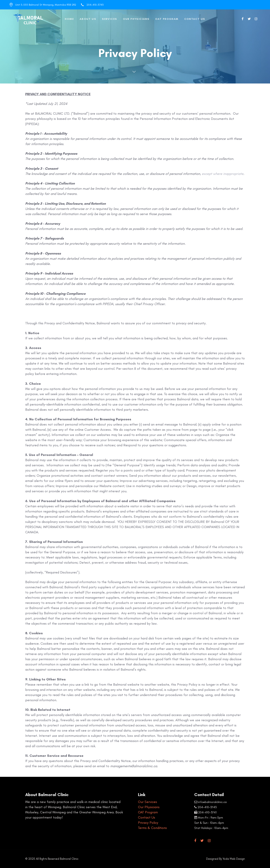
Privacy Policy (148, 823)
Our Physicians (149, 807)
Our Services (148, 802)
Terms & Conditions (152, 828)
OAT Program (148, 812)
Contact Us (147, 817)
